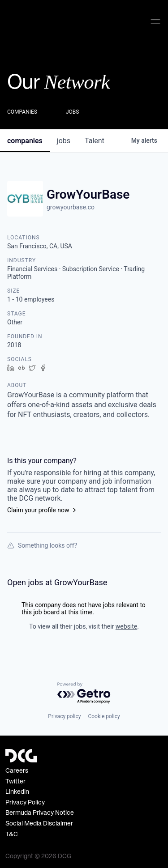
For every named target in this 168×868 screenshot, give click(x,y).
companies (25, 139)
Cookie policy (104, 716)
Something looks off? (42, 544)
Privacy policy (64, 716)
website (126, 625)
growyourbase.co (71, 206)
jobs (64, 139)
